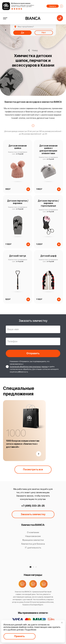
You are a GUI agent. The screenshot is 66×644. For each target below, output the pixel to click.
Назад (33, 50)
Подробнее (30, 630)
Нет (44, 33)
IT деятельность (33, 548)
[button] (30, 567)
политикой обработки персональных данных (29, 367)
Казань (26, 27)
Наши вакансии (33, 536)
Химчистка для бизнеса (33, 544)
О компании (33, 532)
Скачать (53, 6)
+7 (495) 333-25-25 (33, 506)
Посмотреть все (33, 469)
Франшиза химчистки (33, 540)
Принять (19, 636)
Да (22, 33)
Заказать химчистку (33, 514)
